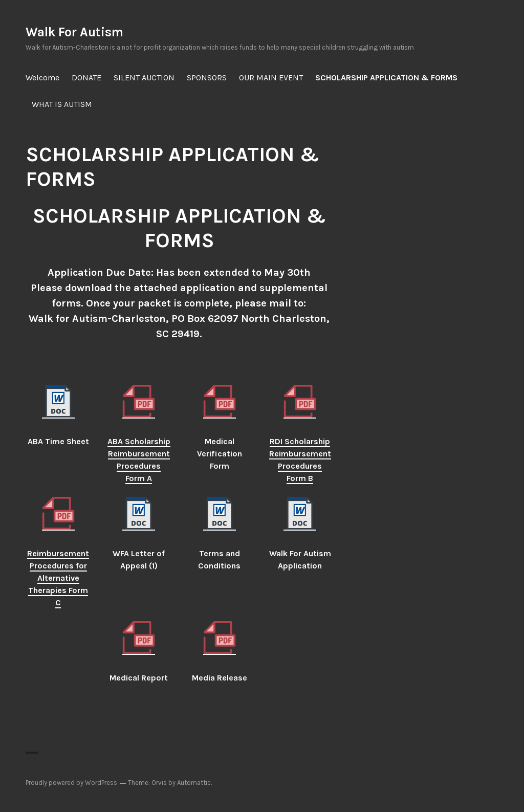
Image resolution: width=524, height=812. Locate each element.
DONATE (86, 78)
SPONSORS (207, 78)
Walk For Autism (74, 32)
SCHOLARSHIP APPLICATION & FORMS (386, 78)
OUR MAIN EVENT (271, 78)
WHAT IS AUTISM (62, 104)
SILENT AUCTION (144, 78)
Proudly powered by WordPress (71, 783)
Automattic (194, 783)
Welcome (42, 78)
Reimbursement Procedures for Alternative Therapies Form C (58, 578)
